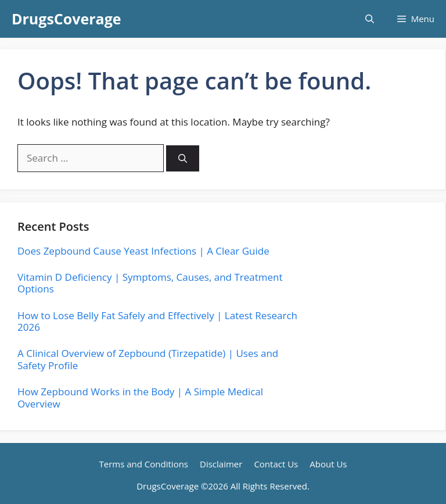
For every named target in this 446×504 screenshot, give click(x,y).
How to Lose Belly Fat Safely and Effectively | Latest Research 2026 (157, 321)
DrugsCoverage (66, 19)
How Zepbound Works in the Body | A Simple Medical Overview (140, 397)
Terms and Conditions (144, 464)
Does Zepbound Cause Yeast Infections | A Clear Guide (143, 251)
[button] (370, 19)
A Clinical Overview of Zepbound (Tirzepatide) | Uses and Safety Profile (148, 359)
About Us (328, 464)
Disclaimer (221, 464)
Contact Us (276, 464)
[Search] (183, 158)
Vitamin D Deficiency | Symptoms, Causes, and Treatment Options (150, 283)
